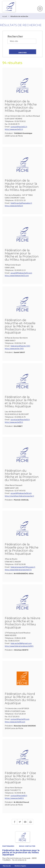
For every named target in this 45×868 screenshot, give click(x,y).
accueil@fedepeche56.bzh (21, 493)
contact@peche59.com (20, 719)
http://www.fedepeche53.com (17, 276)
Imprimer (30, 822)
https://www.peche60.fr (14, 798)
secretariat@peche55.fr (20, 420)
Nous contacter (27, 846)
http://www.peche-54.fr (14, 348)
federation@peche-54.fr (20, 346)
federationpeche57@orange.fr (23, 567)
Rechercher (15, 36)
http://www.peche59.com (15, 722)
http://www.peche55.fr (14, 422)
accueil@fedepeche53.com (21, 273)
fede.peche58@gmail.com (21, 643)
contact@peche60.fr (19, 796)
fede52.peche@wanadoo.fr (21, 203)
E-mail (25, 822)
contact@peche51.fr (19, 127)
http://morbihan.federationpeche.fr (19, 496)
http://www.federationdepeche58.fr (19, 646)
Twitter (20, 822)
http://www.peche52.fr (14, 206)
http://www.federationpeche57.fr (18, 570)
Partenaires (8, 846)
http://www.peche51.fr (14, 129)
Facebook (14, 822)
